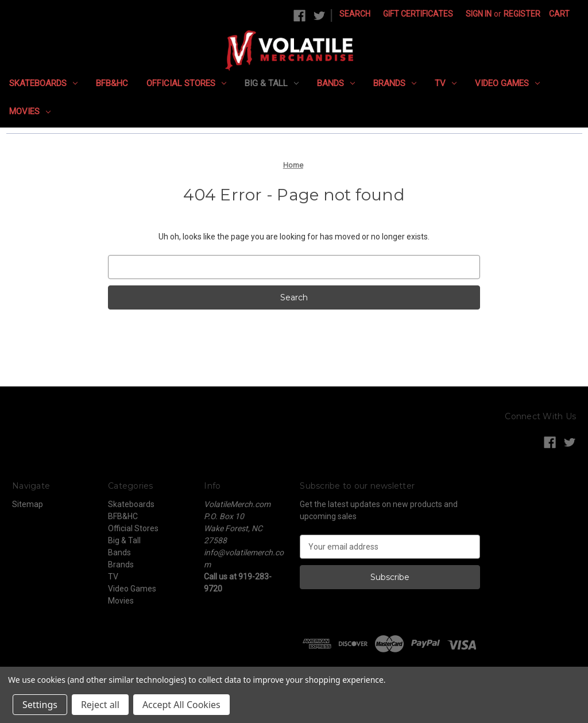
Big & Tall (272, 83)
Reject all (100, 705)
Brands (395, 83)
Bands (336, 83)
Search (355, 14)
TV (446, 83)
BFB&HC (112, 83)
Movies (30, 111)
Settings (40, 705)
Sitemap (28, 504)
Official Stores (186, 83)
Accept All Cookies (181, 705)
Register (522, 14)
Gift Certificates (418, 14)
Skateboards (43, 83)
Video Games (507, 83)
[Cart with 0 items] (559, 14)
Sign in (479, 14)
